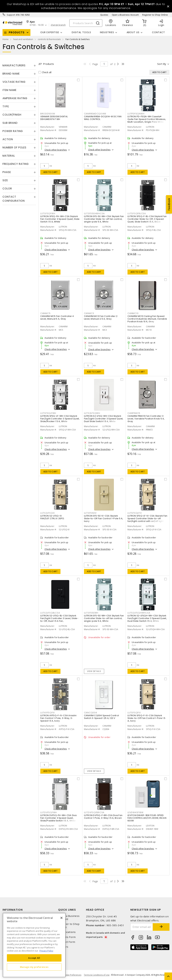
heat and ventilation (23, 39)
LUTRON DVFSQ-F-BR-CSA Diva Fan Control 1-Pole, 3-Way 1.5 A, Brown (103, 817)
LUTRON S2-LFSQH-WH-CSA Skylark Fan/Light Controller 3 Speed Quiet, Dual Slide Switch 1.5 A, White (147, 618)
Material (9, 156)
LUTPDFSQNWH (136, 114)
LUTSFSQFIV (134, 713)
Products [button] (17, 32)
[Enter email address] (142, 927)
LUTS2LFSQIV (48, 513)
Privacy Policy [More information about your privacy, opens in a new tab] (46, 951)
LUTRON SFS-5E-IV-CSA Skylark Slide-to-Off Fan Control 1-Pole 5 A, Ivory (104, 518)
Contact (158, 32)
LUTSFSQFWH (48, 213)
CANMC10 (133, 313)
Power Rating (13, 131)
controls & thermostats (49, 39)
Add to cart (50, 172)
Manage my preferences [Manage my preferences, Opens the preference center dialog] (34, 967)
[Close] (61, 918)
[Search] (86, 23)
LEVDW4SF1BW (135, 812)
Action (8, 139)
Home (6, 39)
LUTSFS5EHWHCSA (94, 213)
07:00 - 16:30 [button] (37, 25)
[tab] (19, 65)
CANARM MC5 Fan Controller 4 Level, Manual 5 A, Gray (57, 317)
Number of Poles (14, 147)
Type (6, 106)
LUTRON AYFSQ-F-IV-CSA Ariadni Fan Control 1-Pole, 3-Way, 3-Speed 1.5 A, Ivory (58, 718)
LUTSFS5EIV (90, 513)
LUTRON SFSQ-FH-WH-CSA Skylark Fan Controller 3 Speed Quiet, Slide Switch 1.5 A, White (60, 219)
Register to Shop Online (155, 15)
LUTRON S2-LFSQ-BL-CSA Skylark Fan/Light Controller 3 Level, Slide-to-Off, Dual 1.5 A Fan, (59, 618)
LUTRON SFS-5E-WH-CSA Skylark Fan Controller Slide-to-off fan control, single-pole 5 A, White (104, 219)
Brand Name (11, 74)
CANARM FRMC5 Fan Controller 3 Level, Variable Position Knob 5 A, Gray (146, 419)
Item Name (9, 90)
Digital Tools (81, 32)
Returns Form (67, 937)
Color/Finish (12, 115)
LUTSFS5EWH (91, 613)
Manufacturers (14, 65)
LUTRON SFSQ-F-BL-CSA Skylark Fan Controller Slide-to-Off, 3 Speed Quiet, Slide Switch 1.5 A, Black (147, 219)
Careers (63, 947)
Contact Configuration (14, 199)
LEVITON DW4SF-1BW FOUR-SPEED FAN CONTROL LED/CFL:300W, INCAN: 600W (147, 818)
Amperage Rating (15, 98)
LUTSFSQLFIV (135, 513)
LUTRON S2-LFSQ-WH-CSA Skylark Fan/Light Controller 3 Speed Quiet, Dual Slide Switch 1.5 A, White (104, 419)
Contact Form (67, 942)
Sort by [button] (162, 64)
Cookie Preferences (72, 975)
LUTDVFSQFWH (49, 812)
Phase (7, 172)
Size (5, 180)
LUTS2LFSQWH (92, 413)
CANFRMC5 (134, 413)
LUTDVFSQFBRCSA (94, 812)
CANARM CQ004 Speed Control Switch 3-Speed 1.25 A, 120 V (102, 717)
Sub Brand (10, 123)
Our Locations (67, 932)
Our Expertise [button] (50, 32)
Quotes (104, 15)
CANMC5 (45, 313)
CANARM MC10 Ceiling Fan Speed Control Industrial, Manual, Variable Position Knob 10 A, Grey (147, 319)
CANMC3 (89, 313)
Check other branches (56, 150)
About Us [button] (133, 32)
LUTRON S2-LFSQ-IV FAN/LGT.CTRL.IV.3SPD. (52, 517)
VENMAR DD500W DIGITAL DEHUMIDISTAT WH (54, 118)
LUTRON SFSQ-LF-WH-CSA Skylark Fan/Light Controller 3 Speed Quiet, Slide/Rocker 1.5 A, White (60, 419)
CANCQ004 (91, 713)
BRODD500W (48, 114)
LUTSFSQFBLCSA (137, 213)
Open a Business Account (125, 15)
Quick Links (67, 910)
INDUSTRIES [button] (107, 32)
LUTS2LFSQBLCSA (50, 613)
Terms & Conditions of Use (97, 975)
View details (94, 671)
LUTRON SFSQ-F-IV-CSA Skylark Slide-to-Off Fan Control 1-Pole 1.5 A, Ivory (146, 718)
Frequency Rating (16, 164)
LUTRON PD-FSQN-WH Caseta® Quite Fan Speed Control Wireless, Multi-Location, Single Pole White (147, 119)
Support (11, 15)
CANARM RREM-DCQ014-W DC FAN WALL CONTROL (103, 118)
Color (7, 189)
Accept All (34, 958)
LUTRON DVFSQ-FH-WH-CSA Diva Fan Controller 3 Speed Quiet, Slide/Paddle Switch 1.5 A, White (59, 818)
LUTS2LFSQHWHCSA (139, 613)
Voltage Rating (14, 82)
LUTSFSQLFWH (48, 413)
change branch (58, 25)
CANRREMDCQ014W (95, 114)
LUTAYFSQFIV (48, 713)
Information (13, 910)
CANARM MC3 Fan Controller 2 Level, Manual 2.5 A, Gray (101, 317)
